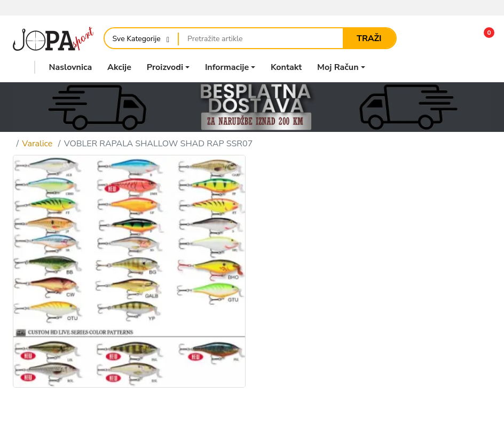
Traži (369, 38)
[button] (482, 38)
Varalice (37, 144)
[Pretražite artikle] (261, 38)
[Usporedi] (423, 38)
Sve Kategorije (137, 39)
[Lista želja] (452, 38)
